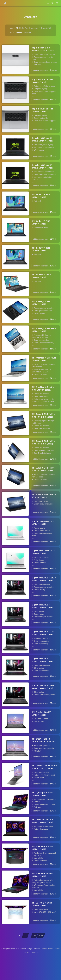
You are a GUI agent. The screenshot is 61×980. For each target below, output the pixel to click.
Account (35, 952)
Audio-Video (48, 28)
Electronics (34, 28)
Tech (40, 28)
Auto (27, 28)
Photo (22, 28)
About (44, 949)
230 (34, 935)
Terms (50, 949)
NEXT (41, 935)
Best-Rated (27, 32)
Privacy (57, 949)
